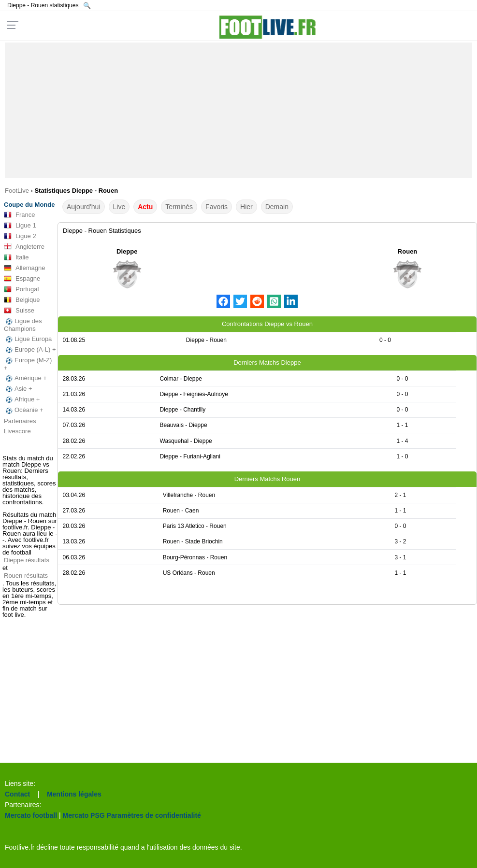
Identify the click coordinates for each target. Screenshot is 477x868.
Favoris (217, 207)
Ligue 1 (20, 226)
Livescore (17, 431)
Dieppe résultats (27, 560)
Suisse (19, 311)
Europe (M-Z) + (28, 364)
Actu (145, 207)
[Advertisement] (238, 110)
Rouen (407, 251)
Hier (246, 207)
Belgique (22, 300)
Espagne (22, 279)
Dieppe (127, 251)
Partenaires (20, 421)
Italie (16, 257)
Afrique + (22, 399)
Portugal (21, 289)
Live (119, 207)
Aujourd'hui (84, 207)
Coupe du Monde (29, 205)
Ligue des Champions (23, 325)
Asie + (18, 389)
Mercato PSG (84, 815)
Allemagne (24, 268)
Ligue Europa (28, 339)
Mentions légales (74, 794)
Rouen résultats (26, 576)
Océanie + (24, 410)
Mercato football (31, 815)
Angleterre (24, 247)
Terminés (179, 207)
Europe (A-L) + (30, 350)
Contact (17, 794)
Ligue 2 (20, 236)
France (19, 215)
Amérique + (25, 378)
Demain (277, 207)
